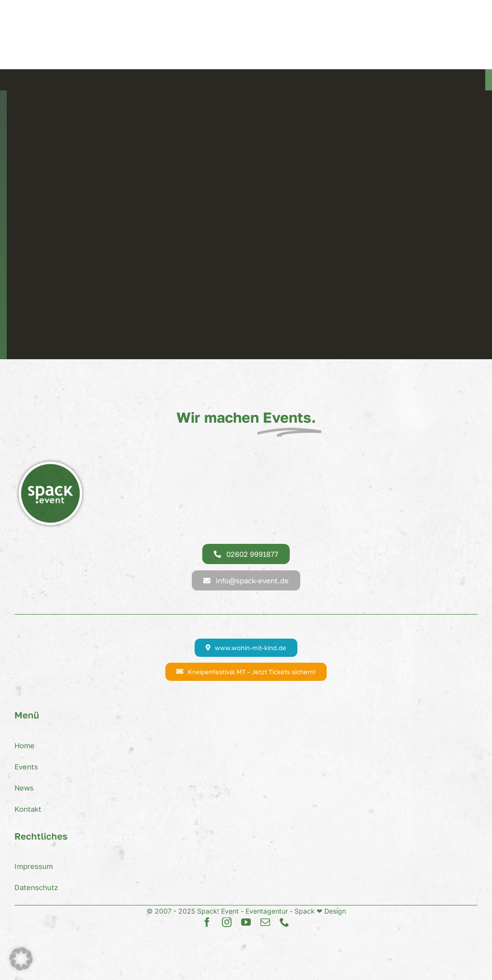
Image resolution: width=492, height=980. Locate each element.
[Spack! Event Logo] (50, 461)
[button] (21, 959)
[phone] (284, 922)
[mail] (265, 922)
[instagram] (227, 922)
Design (334, 911)
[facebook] (207, 922)
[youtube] (246, 922)
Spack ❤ (308, 911)
